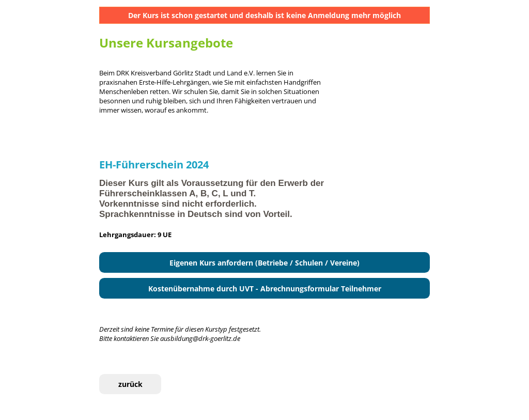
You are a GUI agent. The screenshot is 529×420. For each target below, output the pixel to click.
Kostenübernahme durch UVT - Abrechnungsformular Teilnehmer (265, 289)
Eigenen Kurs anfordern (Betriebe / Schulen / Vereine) (264, 263)
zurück (130, 384)
